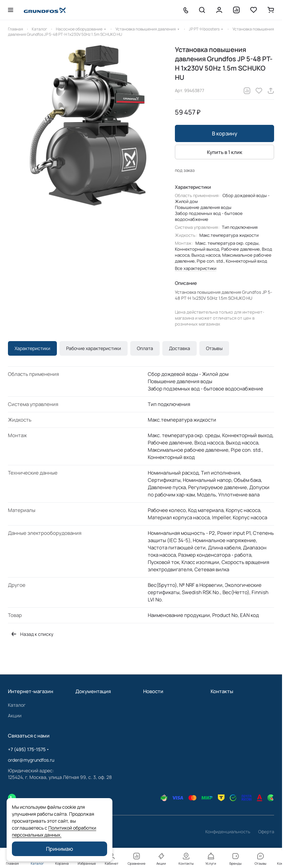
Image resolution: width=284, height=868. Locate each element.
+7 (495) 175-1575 (27, 749)
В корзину (225, 133)
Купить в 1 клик (225, 152)
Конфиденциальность (228, 832)
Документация (93, 691)
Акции (15, 715)
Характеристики (32, 348)
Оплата (145, 348)
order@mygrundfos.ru (31, 760)
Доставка (180, 348)
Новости (153, 691)
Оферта (266, 832)
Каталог (17, 705)
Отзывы (214, 348)
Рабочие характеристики (94, 348)
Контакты (222, 691)
